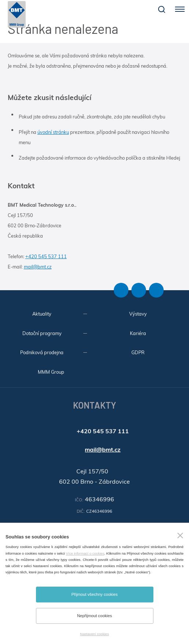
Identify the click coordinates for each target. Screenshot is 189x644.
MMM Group (51, 372)
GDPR (138, 352)
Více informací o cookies (85, 553)
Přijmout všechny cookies (94, 594)
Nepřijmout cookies (94, 616)
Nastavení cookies (94, 634)
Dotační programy (42, 333)
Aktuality (42, 314)
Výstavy (138, 314)
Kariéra (138, 333)
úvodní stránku (53, 132)
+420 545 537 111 (46, 256)
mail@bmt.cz (38, 267)
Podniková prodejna (42, 352)
